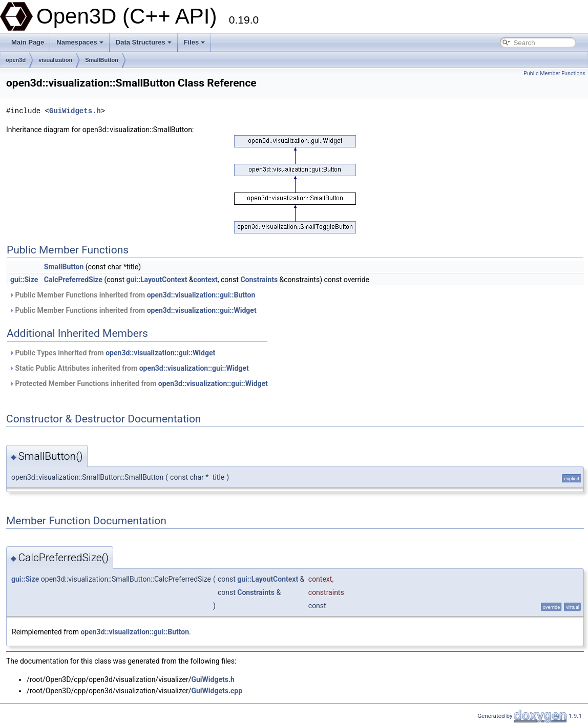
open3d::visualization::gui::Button (201, 295)
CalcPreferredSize (73, 280)
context (206, 280)
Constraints (259, 280)
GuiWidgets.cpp (217, 691)
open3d (16, 60)
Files (195, 42)
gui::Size (24, 280)
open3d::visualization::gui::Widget (202, 310)
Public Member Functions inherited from (132, 295)
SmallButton (102, 60)
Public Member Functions (554, 73)
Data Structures (144, 42)
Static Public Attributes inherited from (129, 368)
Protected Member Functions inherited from (138, 384)
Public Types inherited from (112, 353)
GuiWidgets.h (75, 111)
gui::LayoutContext (157, 280)
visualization (55, 60)
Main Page (28, 42)
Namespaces (80, 42)
